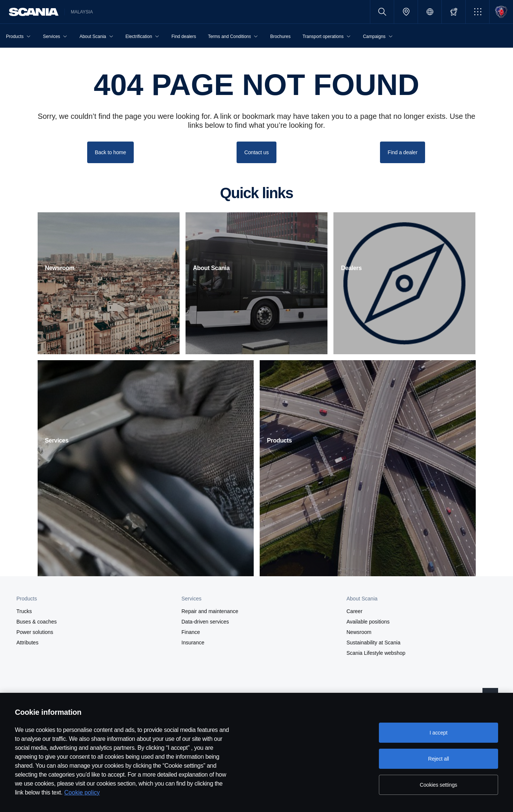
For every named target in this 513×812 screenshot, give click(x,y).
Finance (191, 632)
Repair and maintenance (210, 611)
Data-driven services (205, 622)
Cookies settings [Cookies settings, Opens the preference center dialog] (438, 785)
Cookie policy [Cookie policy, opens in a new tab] (82, 792)
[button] (477, 12)
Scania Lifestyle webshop (376, 653)
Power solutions (35, 632)
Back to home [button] (111, 152)
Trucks (24, 611)
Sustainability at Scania (373, 643)
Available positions (368, 622)
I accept (438, 733)
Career (354, 611)
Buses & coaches (37, 622)
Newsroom (359, 632)
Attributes (27, 643)
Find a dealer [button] (403, 152)
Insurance (193, 643)
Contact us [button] (257, 152)
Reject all (438, 759)
